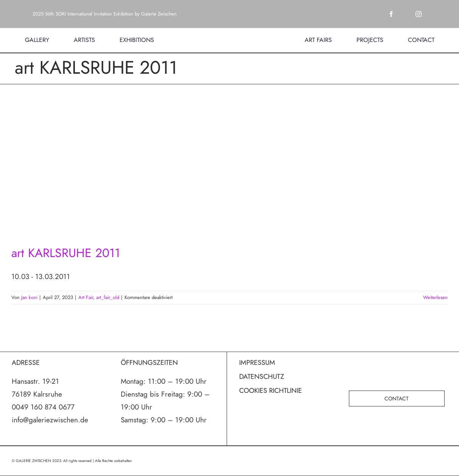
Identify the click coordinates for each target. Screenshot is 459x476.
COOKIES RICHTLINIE (271, 391)
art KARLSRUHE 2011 (66, 253)
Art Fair (86, 297)
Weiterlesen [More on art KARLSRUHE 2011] (435, 297)
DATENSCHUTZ (262, 377)
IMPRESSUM (257, 363)
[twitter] (405, 14)
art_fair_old (108, 297)
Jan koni (29, 297)
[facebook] (391, 14)
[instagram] (419, 14)
